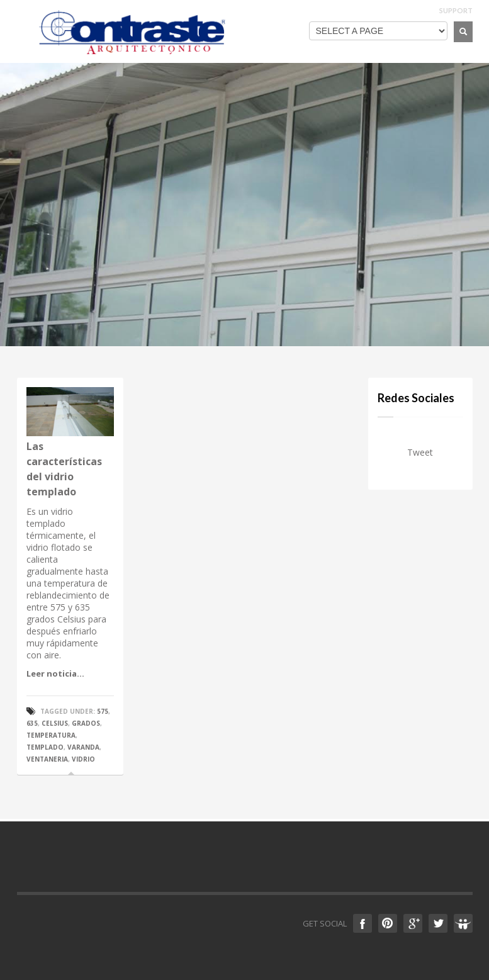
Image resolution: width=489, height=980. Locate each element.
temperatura (51, 735)
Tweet (420, 452)
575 (103, 711)
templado (45, 747)
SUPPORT (456, 10)
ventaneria (47, 759)
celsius (55, 723)
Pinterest (388, 923)
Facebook (363, 923)
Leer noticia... (55, 673)
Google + (413, 923)
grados (86, 723)
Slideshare (463, 923)
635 (32, 723)
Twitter (438, 923)
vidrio (83, 759)
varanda (83, 747)
